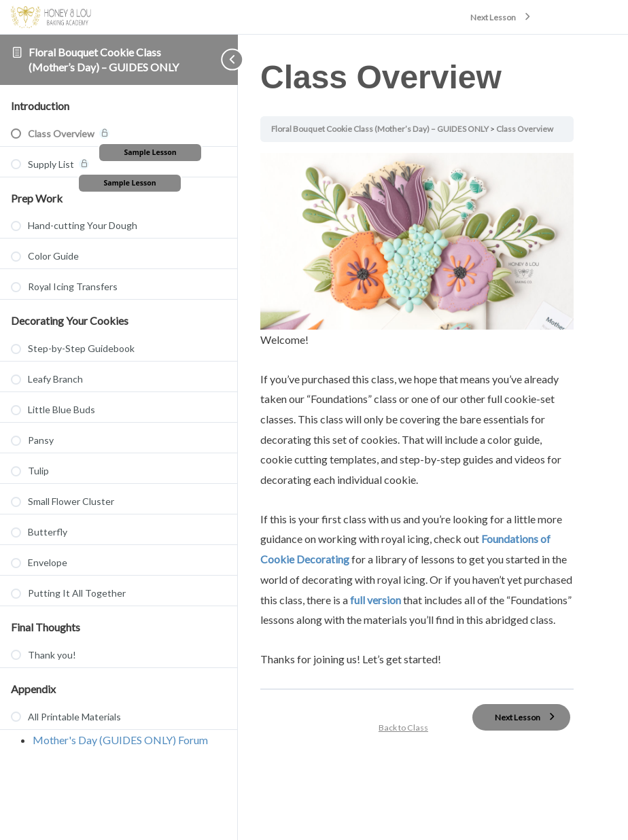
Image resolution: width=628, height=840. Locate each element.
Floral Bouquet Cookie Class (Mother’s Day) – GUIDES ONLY (390, 129)
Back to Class (409, 742)
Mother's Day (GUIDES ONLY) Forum (120, 740)
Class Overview (534, 129)
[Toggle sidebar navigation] (211, 59)
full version (436, 594)
